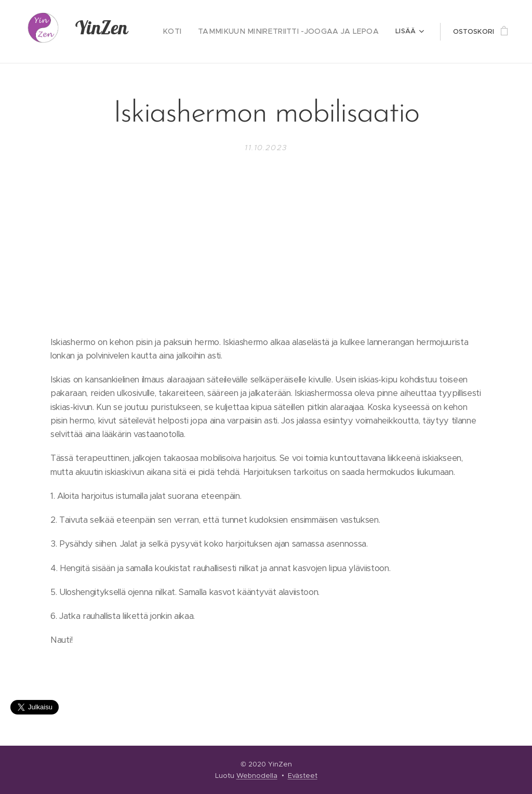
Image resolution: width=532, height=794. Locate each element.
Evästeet (303, 776)
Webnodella (257, 776)
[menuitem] (190, 32)
